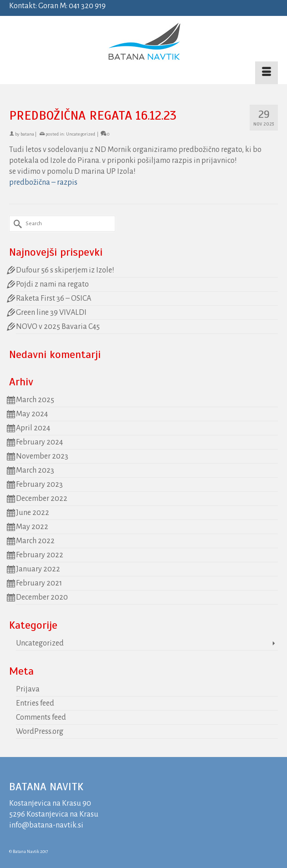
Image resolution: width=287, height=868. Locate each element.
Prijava (28, 689)
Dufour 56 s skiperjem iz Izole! (65, 270)
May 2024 (32, 414)
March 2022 (35, 541)
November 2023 (42, 456)
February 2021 (39, 583)
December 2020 (42, 597)
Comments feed (41, 717)
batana (27, 134)
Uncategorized (81, 134)
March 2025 (35, 400)
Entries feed (35, 703)
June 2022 (33, 513)
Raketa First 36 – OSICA (54, 298)
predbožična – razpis (43, 182)
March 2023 (35, 470)
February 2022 (40, 555)
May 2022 (32, 527)
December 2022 (42, 499)
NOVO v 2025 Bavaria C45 (58, 327)
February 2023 (39, 484)
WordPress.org (40, 732)
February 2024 (39, 442)
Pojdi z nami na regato (52, 284)
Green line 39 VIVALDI (51, 313)
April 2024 (33, 428)
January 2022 (38, 569)
